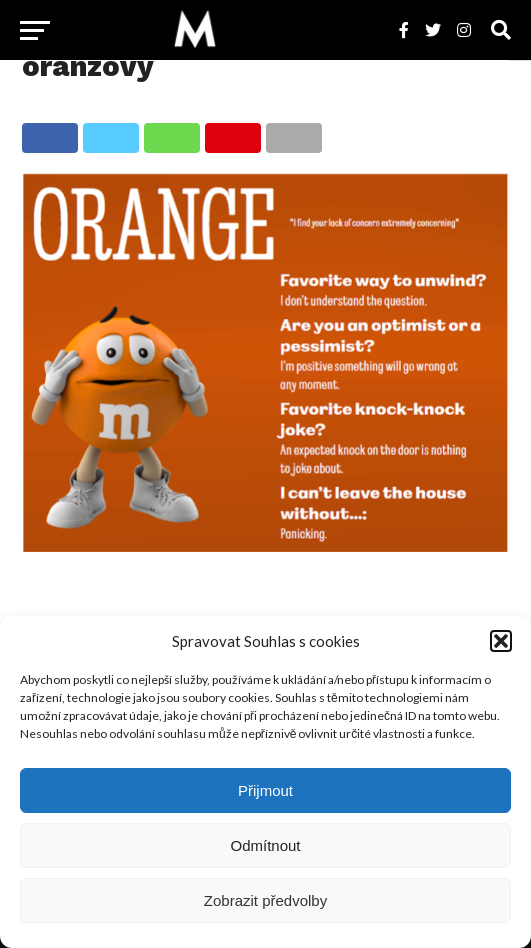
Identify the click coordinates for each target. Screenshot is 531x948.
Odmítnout (265, 845)
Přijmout (265, 790)
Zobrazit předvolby (265, 900)
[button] (501, 641)
